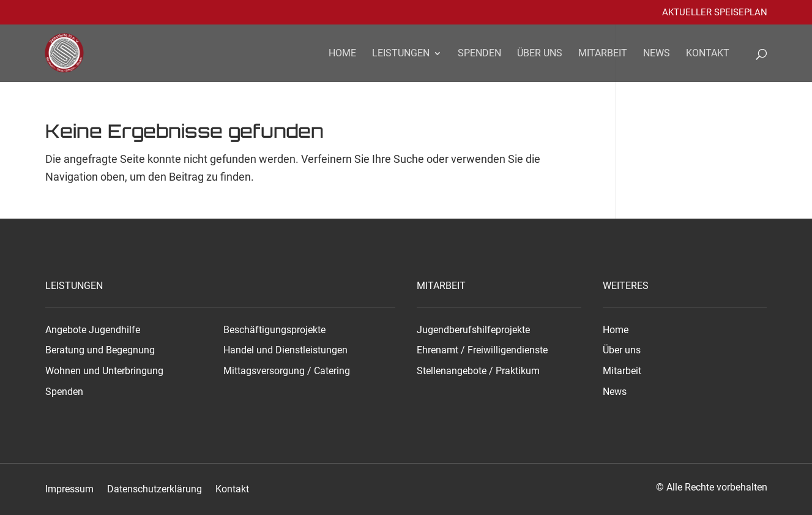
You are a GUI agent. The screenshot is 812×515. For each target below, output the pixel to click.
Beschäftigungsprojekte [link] (274, 330)
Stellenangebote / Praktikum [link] (478, 371)
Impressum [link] (69, 489)
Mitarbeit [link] (603, 54)
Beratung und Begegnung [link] (100, 350)
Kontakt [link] (708, 54)
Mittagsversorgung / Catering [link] (287, 371)
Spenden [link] (479, 54)
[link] (72, 52)
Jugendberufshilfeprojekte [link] (473, 330)
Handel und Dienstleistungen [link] (285, 350)
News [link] (657, 54)
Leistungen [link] (401, 54)
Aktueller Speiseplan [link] (715, 13)
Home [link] (342, 54)
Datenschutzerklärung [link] (155, 489)
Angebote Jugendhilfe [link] (93, 330)
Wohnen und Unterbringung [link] (104, 371)
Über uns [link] (540, 54)
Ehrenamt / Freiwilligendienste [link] (482, 350)
